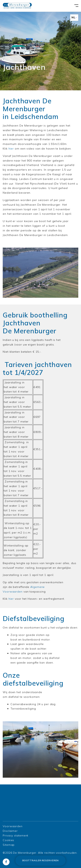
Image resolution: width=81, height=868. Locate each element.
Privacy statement (15, 836)
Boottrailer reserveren (41, 860)
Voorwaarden (13, 826)
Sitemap (9, 845)
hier (11, 149)
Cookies (8, 840)
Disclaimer (10, 831)
